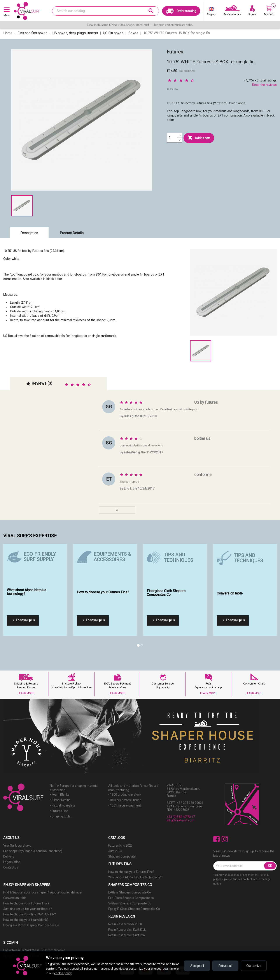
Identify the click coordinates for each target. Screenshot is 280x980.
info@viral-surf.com (180, 820)
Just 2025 (115, 851)
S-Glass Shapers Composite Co (130, 903)
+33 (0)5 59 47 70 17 (181, 817)
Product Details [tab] (72, 233)
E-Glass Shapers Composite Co (130, 892)
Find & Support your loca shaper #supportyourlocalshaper (43, 892)
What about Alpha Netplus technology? (135, 877)
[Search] (106, 11)
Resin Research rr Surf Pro (127, 935)
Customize (254, 966)
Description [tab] (29, 233)
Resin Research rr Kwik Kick (127, 930)
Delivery (9, 856)
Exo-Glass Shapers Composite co (131, 898)
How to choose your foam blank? (26, 920)
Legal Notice (12, 862)
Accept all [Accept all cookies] (197, 966)
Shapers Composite (122, 856)
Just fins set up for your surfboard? (28, 909)
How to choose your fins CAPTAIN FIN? (30, 914)
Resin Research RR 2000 (125, 924)
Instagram (225, 839)
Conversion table (15, 898)
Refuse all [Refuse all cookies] (225, 966)
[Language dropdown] (212, 12)
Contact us (11, 867)
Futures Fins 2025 (120, 846)
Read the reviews (264, 85)
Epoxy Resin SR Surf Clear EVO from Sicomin (34, 950)
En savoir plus (23, 620)
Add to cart (199, 138)
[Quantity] (172, 138)
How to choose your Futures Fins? (131, 872)
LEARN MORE (26, 693)
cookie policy (63, 973)
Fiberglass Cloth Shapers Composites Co (31, 925)
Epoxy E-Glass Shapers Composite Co (134, 909)
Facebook (216, 839)
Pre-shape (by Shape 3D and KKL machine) (33, 851)
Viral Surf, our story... (17, 846)
